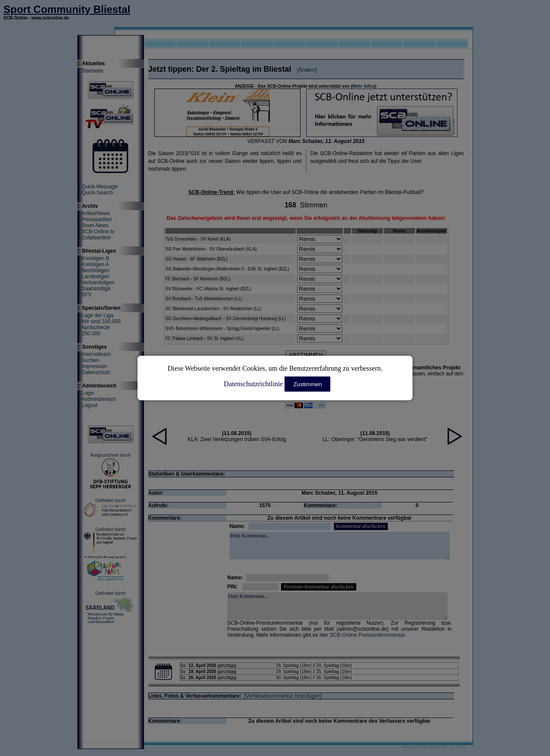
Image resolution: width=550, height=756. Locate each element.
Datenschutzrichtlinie (254, 384)
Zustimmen (307, 384)
